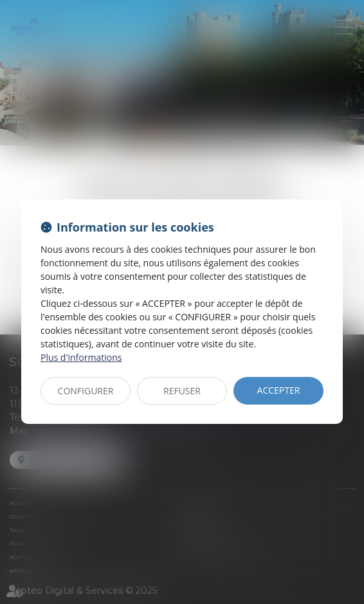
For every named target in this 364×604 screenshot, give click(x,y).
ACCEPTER (279, 390)
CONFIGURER (86, 391)
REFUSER (182, 391)
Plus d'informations (81, 357)
